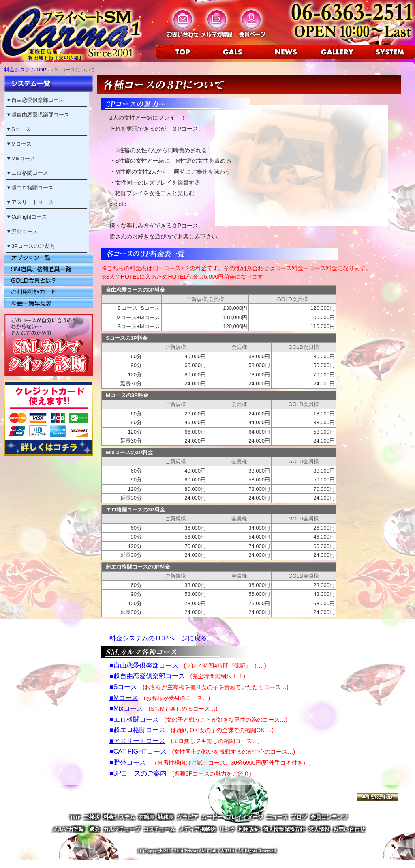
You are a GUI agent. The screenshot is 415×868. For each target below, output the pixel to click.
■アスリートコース (137, 741)
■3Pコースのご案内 (138, 773)
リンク (227, 829)
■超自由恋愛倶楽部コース (147, 676)
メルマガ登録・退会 (76, 829)
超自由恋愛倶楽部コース (40, 115)
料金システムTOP (25, 70)
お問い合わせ (349, 829)
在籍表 (147, 817)
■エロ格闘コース (134, 719)
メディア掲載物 (197, 829)
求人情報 (319, 829)
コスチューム (159, 829)
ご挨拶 (92, 817)
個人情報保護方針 (284, 829)
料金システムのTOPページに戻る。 (162, 638)
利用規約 (249, 829)
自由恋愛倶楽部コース (38, 100)
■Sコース (123, 687)
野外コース (25, 231)
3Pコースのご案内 (33, 246)
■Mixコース (126, 708)
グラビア (188, 817)
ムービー (212, 817)
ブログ (299, 817)
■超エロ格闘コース (137, 730)
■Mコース (124, 698)
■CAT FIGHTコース (138, 751)
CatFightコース (29, 217)
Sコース (21, 129)
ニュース (277, 817)
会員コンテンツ (329, 817)
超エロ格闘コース (32, 188)
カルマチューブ (122, 829)
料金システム (119, 817)
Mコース (21, 144)
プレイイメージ (245, 817)
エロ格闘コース (30, 173)
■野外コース (128, 762)
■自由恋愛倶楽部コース (144, 665)
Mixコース (23, 158)
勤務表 (166, 817)
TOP (75, 817)
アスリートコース (32, 202)
